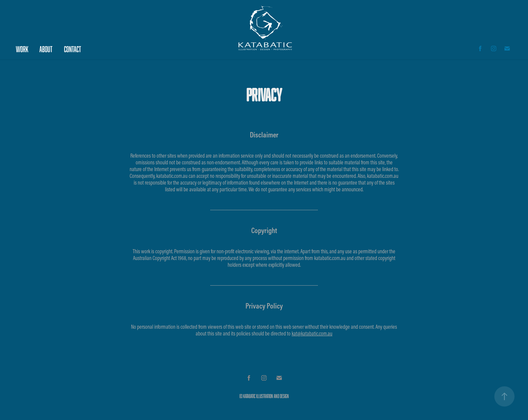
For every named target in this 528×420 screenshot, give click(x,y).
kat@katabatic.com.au (312, 333)
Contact (73, 49)
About (46, 49)
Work (22, 49)
